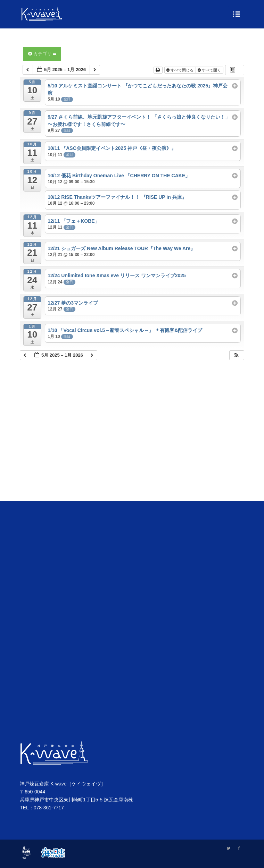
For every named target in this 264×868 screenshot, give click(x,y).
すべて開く (210, 70)
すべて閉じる (180, 70)
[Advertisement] (132, 439)
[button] (237, 355)
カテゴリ (42, 54)
